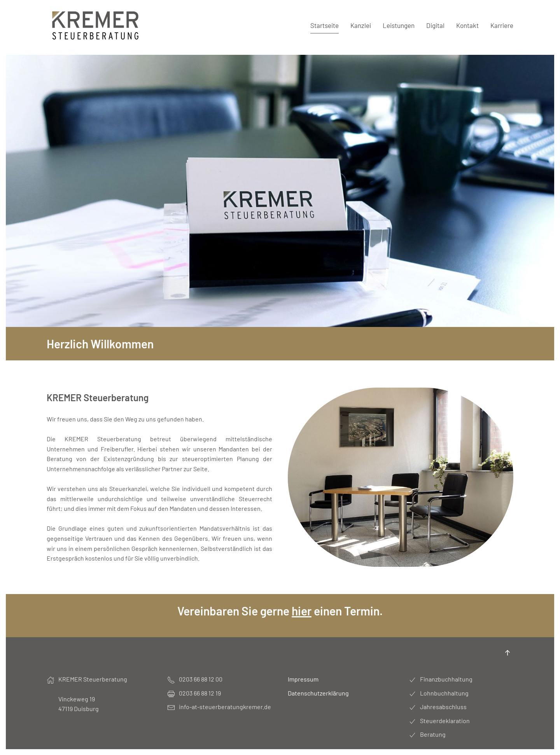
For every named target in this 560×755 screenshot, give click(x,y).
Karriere (502, 25)
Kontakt (467, 25)
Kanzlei (361, 25)
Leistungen (399, 25)
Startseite (325, 25)
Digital (435, 25)
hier (302, 611)
